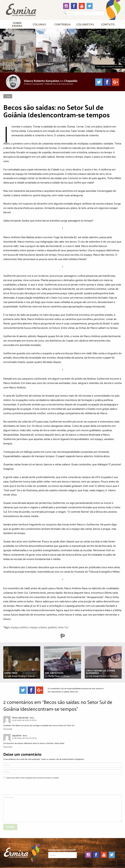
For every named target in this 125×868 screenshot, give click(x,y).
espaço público (19, 627)
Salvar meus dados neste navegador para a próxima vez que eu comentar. (33, 778)
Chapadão (71, 81)
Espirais (32, 676)
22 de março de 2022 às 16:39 (24, 738)
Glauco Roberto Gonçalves (42, 81)
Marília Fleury (54, 676)
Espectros (11, 673)
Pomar (67, 676)
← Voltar (8, 96)
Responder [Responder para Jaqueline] (8, 747)
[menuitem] (17, 24)
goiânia (52, 627)
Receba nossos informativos (62, 853)
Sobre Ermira (17, 24)
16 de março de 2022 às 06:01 (24, 720)
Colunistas (85, 24)
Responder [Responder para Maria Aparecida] (8, 729)
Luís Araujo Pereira (16, 676)
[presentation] (22, 787)
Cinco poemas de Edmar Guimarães (100, 672)
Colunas (39, 24)
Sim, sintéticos (54, 673)
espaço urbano (38, 627)
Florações (114, 676)
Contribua (62, 24)
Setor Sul (63, 627)
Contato (108, 24)
